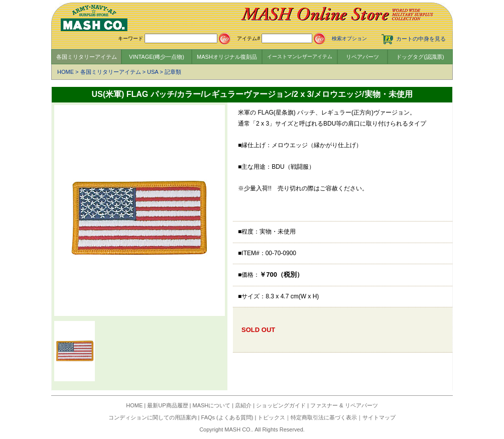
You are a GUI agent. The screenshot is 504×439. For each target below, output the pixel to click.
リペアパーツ (362, 57)
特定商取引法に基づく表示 (324, 417)
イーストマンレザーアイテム (300, 57)
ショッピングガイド (281, 405)
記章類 (173, 72)
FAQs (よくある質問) (227, 417)
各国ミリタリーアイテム (87, 57)
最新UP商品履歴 (167, 405)
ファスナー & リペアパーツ (344, 405)
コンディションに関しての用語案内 (153, 417)
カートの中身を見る (421, 39)
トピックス (271, 417)
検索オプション (349, 38)
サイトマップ (379, 417)
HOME (66, 72)
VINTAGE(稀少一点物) (157, 57)
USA (153, 72)
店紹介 (243, 405)
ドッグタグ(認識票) (420, 57)
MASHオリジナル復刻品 (227, 57)
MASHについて (212, 405)
